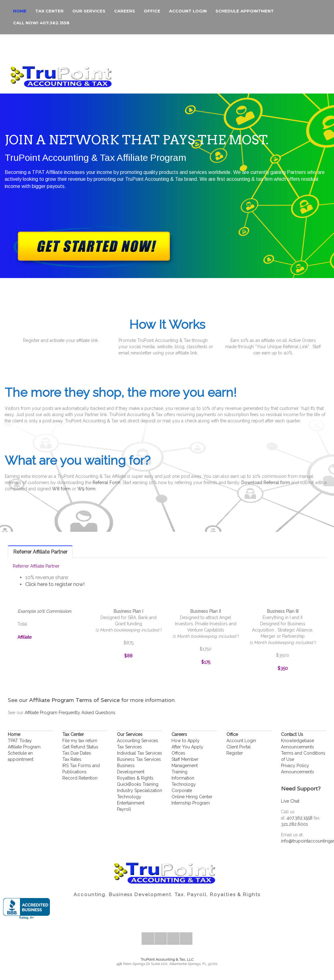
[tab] (40, 552)
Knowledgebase (298, 741)
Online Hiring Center (192, 797)
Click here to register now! (55, 584)
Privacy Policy (295, 766)
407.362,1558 (300, 818)
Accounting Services (138, 741)
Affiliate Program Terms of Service (74, 700)
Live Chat (290, 801)
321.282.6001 (294, 824)
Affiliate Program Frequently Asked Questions (70, 713)
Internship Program (191, 803)
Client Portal (239, 747)
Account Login (241, 741)
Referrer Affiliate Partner (40, 552)
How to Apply (186, 741)
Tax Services (129, 747)
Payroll (124, 809)
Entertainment (131, 803)
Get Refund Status (80, 747)
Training (179, 772)
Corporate (182, 790)
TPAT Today (20, 741)
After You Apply (187, 747)
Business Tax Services (139, 759)
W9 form (86, 489)
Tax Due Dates (77, 753)
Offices (178, 753)
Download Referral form (266, 483)
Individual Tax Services (140, 753)
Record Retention (80, 778)
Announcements (298, 747)
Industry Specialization (140, 790)
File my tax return (80, 741)
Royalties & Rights (135, 778)
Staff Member (185, 759)
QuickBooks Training (138, 784)
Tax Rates (72, 759)
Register (235, 753)
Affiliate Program (24, 747)
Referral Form (106, 483)
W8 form (61, 489)
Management (185, 766)
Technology (129, 797)
